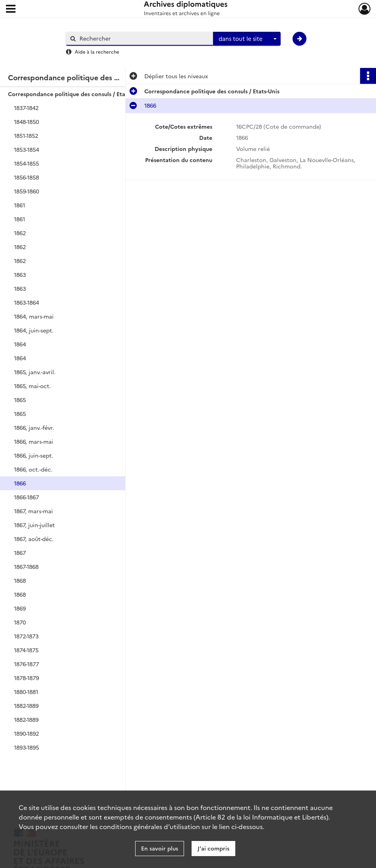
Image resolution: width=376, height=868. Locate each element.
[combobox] (247, 39)
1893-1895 (26, 747)
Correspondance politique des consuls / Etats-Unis (76, 94)
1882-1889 (26, 706)
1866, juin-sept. (34, 455)
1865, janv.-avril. (35, 372)
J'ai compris (213, 848)
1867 (20, 553)
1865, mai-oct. (32, 386)
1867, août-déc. (34, 539)
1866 (20, 483)
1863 (20, 275)
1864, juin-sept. (34, 330)
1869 (20, 608)
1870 (20, 622)
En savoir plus (160, 848)
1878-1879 (26, 678)
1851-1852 (26, 135)
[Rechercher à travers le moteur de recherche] (143, 38)
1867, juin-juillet (34, 525)
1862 (20, 233)
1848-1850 (26, 122)
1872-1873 (26, 636)
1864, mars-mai (34, 316)
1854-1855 (26, 163)
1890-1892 (26, 733)
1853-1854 (26, 149)
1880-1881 (26, 692)
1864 (20, 344)
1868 (20, 580)
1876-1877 (26, 664)
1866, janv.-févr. (34, 427)
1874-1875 (26, 650)
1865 (20, 400)
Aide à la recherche (97, 51)
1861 (19, 205)
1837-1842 (26, 108)
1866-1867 (26, 497)
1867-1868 (26, 566)
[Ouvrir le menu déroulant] (11, 10)
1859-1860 (26, 191)
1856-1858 (26, 177)
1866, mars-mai (34, 441)
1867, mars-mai (33, 511)
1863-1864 (26, 302)
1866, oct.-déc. (33, 469)
